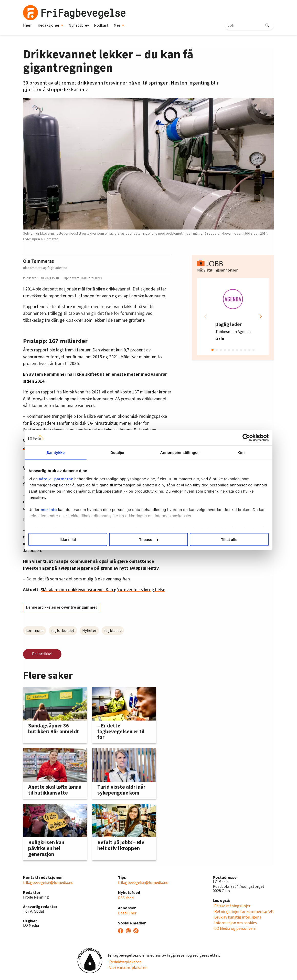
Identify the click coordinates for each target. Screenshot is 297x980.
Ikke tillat (73, 540)
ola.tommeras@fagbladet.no (45, 268)
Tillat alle (224, 540)
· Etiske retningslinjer (232, 906)
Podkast (101, 25)
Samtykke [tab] (62, 452)
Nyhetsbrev (79, 25)
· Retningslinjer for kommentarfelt (243, 912)
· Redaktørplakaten (125, 962)
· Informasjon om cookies (235, 923)
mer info (57, 509)
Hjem (28, 25)
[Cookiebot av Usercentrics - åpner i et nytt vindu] (237, 438)
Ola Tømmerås (39, 261)
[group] (233, 316)
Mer (119, 25)
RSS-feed (126, 898)
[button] (261, 316)
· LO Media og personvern (235, 929)
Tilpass (149, 540)
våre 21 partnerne (65, 479)
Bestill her (127, 913)
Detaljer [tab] (120, 452)
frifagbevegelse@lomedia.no (48, 883)
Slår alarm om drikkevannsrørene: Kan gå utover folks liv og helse (103, 590)
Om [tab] (235, 452)
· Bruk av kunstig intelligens (237, 917)
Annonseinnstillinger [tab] (177, 452)
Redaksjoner (51, 25)
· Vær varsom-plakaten (128, 968)
